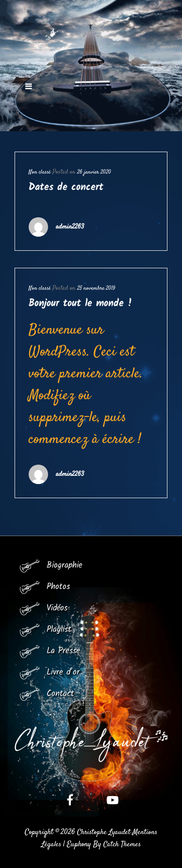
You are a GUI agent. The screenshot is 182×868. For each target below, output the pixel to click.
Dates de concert (66, 188)
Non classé (40, 172)
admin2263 (70, 227)
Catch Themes (122, 844)
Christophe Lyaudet (104, 832)
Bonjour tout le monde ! (81, 304)
